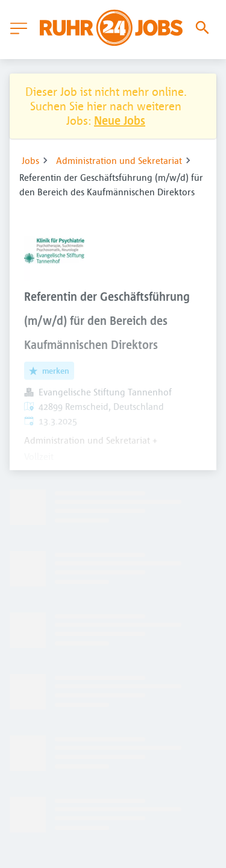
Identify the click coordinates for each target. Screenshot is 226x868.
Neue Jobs (120, 120)
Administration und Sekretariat (119, 160)
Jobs (30, 160)
